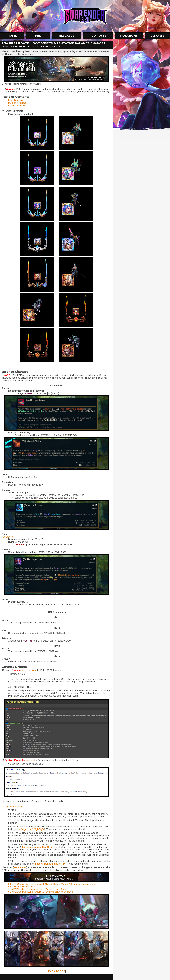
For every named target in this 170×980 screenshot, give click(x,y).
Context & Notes (17, 105)
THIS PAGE (20, 867)
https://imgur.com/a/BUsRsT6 (50, 864)
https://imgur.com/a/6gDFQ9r (29, 829)
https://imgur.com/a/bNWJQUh (36, 847)
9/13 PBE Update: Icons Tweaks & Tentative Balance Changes (41, 892)
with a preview (29, 670)
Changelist (8, 537)
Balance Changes (17, 103)
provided (31, 760)
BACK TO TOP (57, 971)
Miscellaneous (16, 100)
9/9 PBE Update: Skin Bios (22, 887)
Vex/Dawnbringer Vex (13, 807)
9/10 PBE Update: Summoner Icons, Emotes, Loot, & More (38, 889)
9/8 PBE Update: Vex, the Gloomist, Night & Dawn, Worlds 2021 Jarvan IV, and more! (52, 884)
